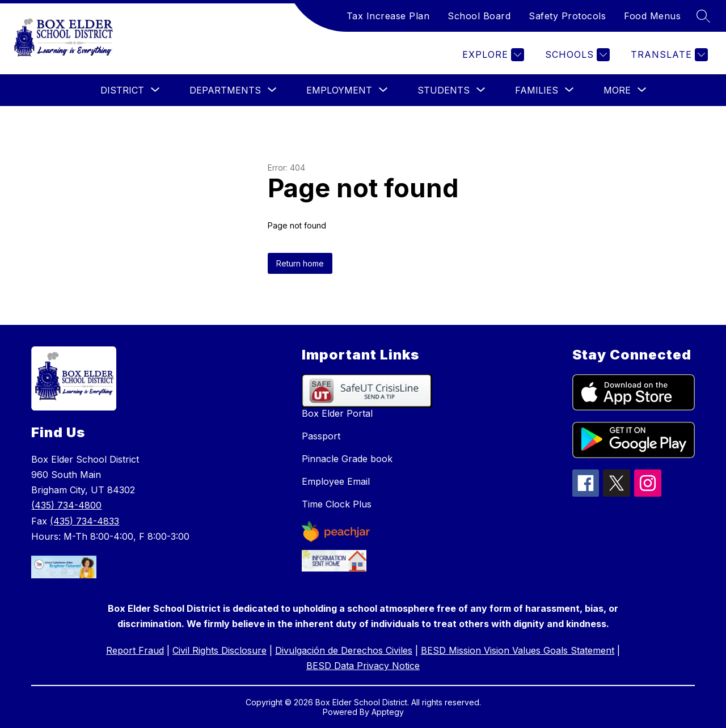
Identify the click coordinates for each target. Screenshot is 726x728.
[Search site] (703, 16)
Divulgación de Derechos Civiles (344, 650)
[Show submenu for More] (617, 90)
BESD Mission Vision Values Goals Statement (518, 650)
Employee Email (336, 481)
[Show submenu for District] (122, 90)
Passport (321, 436)
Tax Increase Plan (388, 16)
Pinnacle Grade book (347, 459)
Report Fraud (135, 650)
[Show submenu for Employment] (339, 90)
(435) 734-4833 (85, 521)
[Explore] (492, 55)
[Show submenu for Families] (537, 90)
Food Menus (652, 16)
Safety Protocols (567, 16)
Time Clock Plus (337, 504)
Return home (300, 263)
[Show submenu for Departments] (225, 90)
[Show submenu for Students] (444, 90)
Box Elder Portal (337, 413)
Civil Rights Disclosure (220, 650)
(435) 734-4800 (66, 505)
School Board (479, 16)
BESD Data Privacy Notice (363, 666)
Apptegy (388, 712)
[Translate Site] (668, 55)
